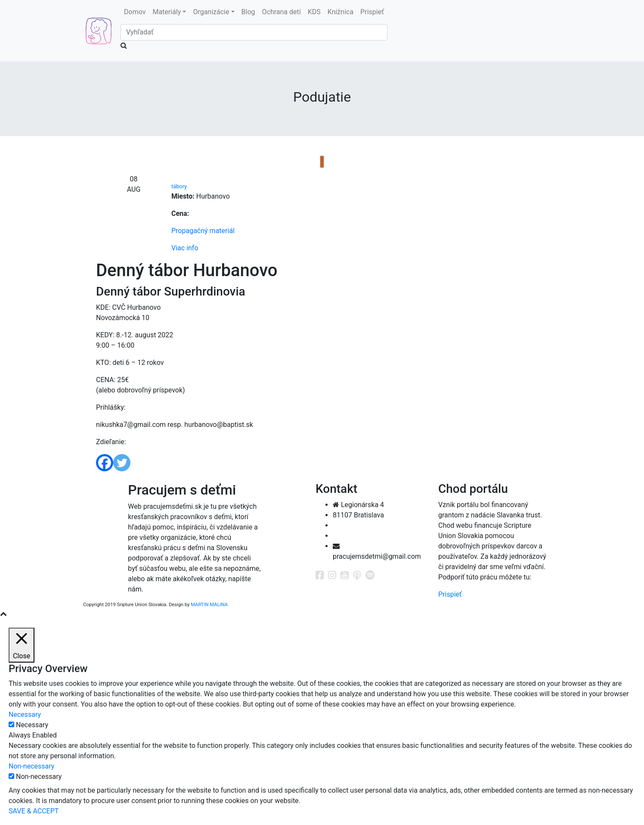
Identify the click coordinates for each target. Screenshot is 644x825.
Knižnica (341, 12)
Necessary (32, 725)
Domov (135, 12)
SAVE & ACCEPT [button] (34, 811)
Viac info (185, 248)
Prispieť (372, 12)
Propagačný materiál (203, 231)
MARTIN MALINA (209, 605)
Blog (248, 12)
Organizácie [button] (211, 12)
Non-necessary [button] (31, 766)
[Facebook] (105, 463)
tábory (179, 186)
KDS (314, 12)
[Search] (254, 32)
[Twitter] (122, 463)
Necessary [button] (25, 714)
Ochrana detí (282, 12)
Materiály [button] (167, 12)
